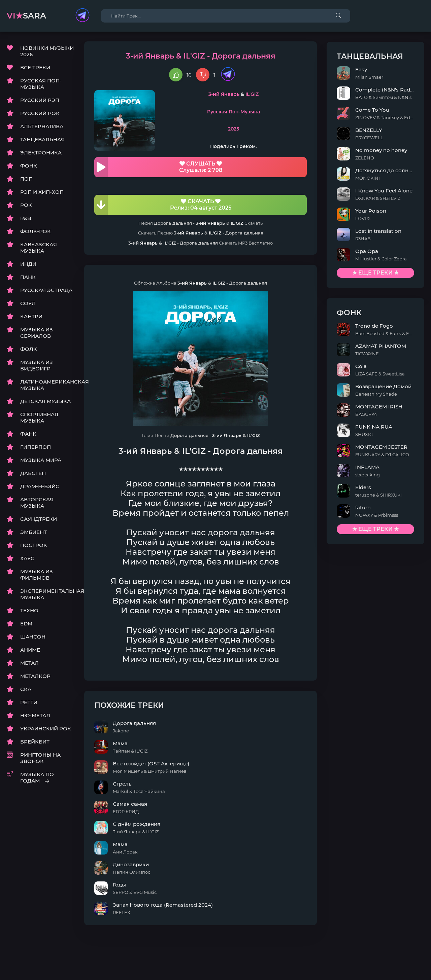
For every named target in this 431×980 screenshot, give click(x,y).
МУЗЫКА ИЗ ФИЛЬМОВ (37, 575)
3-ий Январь (232, 95)
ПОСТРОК (34, 546)
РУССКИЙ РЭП (40, 100)
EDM (26, 624)
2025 (242, 129)
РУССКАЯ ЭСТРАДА (46, 291)
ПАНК (28, 277)
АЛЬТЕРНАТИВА (42, 127)
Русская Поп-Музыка (242, 112)
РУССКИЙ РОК (40, 114)
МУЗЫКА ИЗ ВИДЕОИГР (37, 366)
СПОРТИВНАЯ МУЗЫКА (39, 418)
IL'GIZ (260, 95)
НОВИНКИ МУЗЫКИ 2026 (47, 51)
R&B (26, 219)
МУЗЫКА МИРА (41, 460)
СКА (26, 689)
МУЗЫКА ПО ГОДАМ (37, 778)
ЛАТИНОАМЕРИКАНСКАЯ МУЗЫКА (47, 385)
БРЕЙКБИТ (35, 742)
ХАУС (27, 559)
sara (26, 16)
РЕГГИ (29, 703)
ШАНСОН (33, 637)
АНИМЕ (30, 650)
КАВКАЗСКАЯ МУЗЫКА (39, 248)
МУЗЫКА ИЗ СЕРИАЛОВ (37, 333)
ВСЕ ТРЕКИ (35, 68)
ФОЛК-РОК (36, 232)
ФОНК (29, 166)
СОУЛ (28, 304)
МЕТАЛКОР (35, 676)
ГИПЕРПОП (36, 447)
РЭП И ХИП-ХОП (42, 192)
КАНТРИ (31, 317)
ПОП (26, 179)
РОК (26, 205)
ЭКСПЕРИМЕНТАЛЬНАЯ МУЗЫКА (47, 594)
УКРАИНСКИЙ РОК (46, 729)
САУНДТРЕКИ (39, 519)
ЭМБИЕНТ (34, 532)
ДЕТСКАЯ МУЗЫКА (45, 402)
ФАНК (28, 434)
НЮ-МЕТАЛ (35, 716)
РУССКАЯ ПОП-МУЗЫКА (41, 84)
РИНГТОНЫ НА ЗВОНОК (40, 758)
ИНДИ (28, 264)
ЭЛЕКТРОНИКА (41, 153)
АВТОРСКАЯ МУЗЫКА (37, 503)
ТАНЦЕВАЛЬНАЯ (42, 140)
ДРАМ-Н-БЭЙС (40, 487)
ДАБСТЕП (33, 474)
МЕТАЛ (29, 663)
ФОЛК (29, 349)
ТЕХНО (29, 611)
